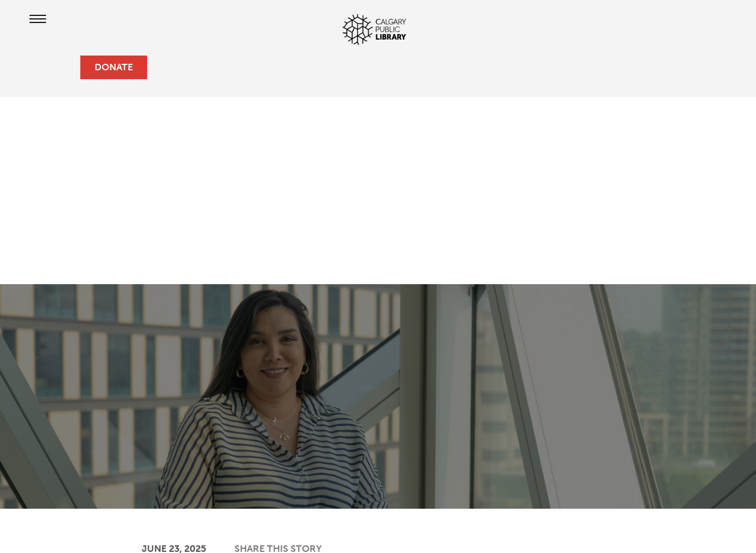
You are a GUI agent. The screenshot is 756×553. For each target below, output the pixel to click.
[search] (66, 67)
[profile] (47, 67)
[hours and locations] (28, 67)
